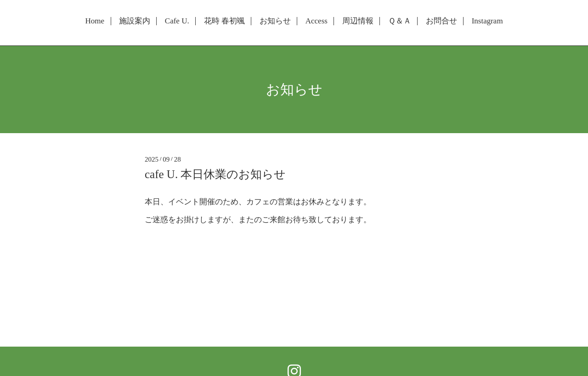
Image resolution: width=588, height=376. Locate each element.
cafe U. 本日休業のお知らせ (215, 174)
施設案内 (135, 21)
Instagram (487, 21)
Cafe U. (177, 21)
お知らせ (275, 21)
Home (95, 21)
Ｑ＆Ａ (400, 21)
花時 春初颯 (224, 21)
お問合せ (441, 21)
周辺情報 (358, 21)
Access (317, 21)
